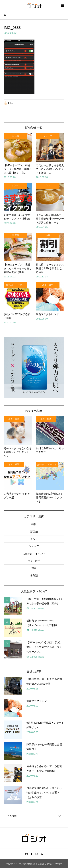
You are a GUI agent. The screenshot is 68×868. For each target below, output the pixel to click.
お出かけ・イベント (34, 554)
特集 (34, 524)
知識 (34, 568)
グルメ (34, 539)
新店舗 (34, 532)
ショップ (34, 546)
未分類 (34, 575)
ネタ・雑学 (34, 561)
